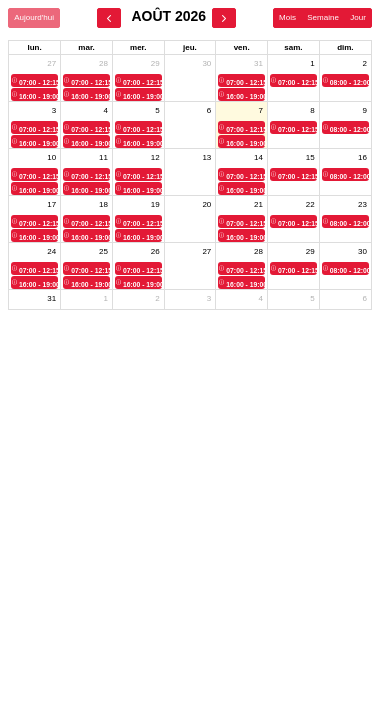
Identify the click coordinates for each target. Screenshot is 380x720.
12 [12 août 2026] (155, 157)
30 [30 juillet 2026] (206, 63)
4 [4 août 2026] (105, 110)
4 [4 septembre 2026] (261, 298)
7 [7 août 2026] (261, 110)
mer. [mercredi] (138, 47)
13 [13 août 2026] (206, 157)
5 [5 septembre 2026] (312, 298)
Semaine (323, 17)
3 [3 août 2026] (54, 110)
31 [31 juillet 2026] (258, 63)
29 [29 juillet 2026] (155, 63)
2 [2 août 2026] (365, 63)
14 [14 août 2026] (258, 157)
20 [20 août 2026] (206, 204)
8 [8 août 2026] (312, 110)
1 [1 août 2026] (312, 63)
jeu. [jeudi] (190, 47)
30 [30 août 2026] (362, 251)
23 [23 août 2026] (362, 204)
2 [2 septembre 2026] (157, 298)
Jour (358, 17)
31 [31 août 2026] (51, 298)
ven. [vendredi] (242, 47)
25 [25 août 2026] (103, 251)
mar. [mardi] (86, 47)
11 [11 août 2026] (103, 157)
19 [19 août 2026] (155, 204)
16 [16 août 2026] (362, 157)
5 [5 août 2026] (157, 110)
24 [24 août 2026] (51, 251)
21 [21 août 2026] (258, 204)
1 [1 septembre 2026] (105, 298)
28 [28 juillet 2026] (103, 63)
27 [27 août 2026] (206, 251)
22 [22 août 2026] (310, 204)
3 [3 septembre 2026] (209, 298)
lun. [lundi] (34, 47)
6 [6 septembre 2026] (365, 298)
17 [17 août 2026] (51, 204)
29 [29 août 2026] (310, 251)
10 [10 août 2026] (51, 157)
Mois (287, 17)
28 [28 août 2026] (258, 251)
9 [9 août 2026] (365, 110)
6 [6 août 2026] (209, 110)
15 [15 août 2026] (310, 157)
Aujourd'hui (34, 17)
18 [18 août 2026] (103, 204)
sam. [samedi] (293, 47)
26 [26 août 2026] (155, 251)
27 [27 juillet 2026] (51, 63)
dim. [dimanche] (345, 47)
